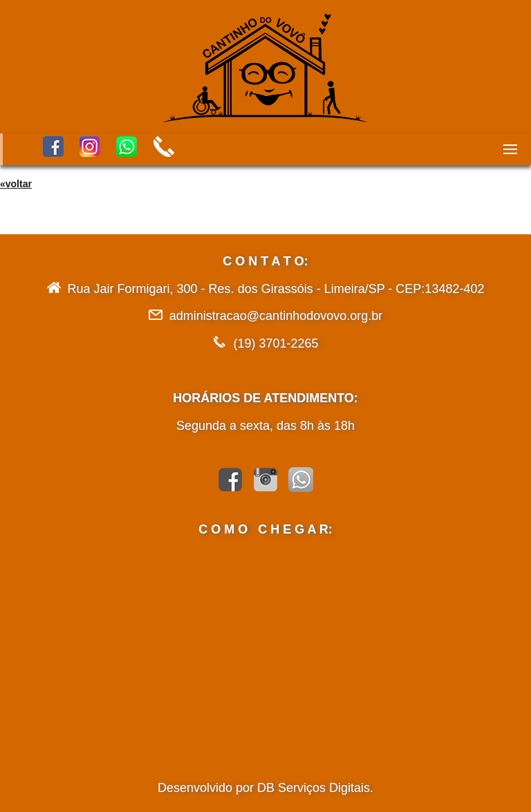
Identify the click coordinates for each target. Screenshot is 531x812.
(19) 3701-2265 (276, 343)
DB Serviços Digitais (314, 788)
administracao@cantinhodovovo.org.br (276, 316)
